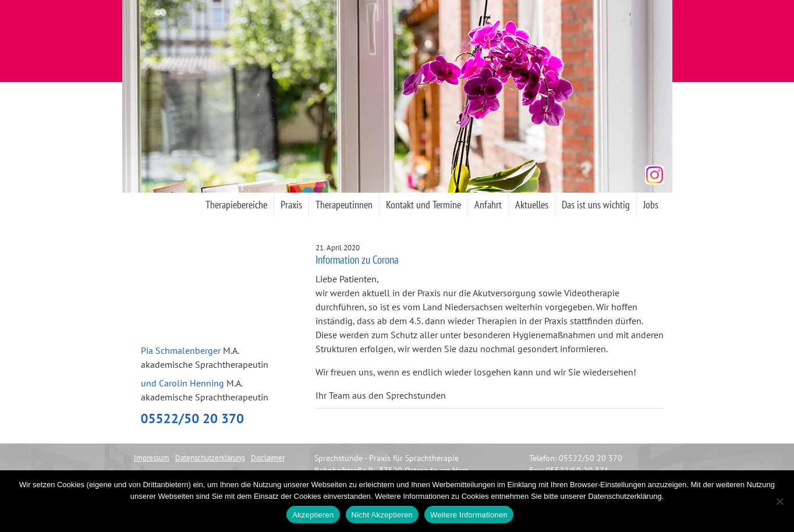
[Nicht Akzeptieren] (779, 501)
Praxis (291, 205)
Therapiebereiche (236, 205)
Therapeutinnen (344, 205)
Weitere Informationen (469, 515)
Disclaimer (268, 458)
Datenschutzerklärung (210, 458)
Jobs (651, 205)
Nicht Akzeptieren (382, 515)
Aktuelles (532, 205)
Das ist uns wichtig (596, 205)
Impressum (152, 458)
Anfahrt (488, 205)
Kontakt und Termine (423, 205)
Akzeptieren (313, 515)
